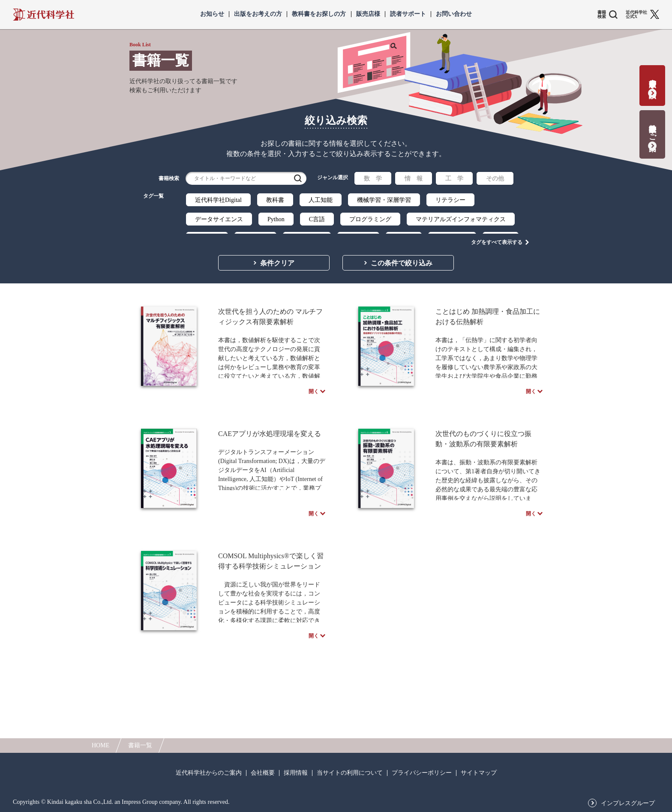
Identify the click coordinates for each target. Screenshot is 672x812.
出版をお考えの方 (258, 14)
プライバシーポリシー (422, 773)
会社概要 (263, 773)
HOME (100, 745)
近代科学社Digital (218, 200)
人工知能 (321, 200)
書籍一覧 (140, 745)
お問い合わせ (454, 14)
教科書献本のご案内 (652, 129)
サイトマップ (479, 773)
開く (314, 400)
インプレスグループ (628, 803)
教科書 (275, 200)
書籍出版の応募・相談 (652, 80)
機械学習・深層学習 (384, 200)
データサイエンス (219, 219)
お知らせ (212, 14)
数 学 (373, 179)
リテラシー (450, 200)
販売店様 (368, 14)
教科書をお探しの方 (319, 14)
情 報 (414, 179)
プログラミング (370, 219)
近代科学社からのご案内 (209, 773)
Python (276, 219)
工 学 (454, 179)
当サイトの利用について (350, 773)
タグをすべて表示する (497, 236)
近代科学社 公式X (636, 15)
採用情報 (296, 773)
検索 (298, 178)
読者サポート (408, 14)
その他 (495, 179)
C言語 (317, 219)
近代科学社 (43, 15)
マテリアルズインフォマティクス (461, 219)
